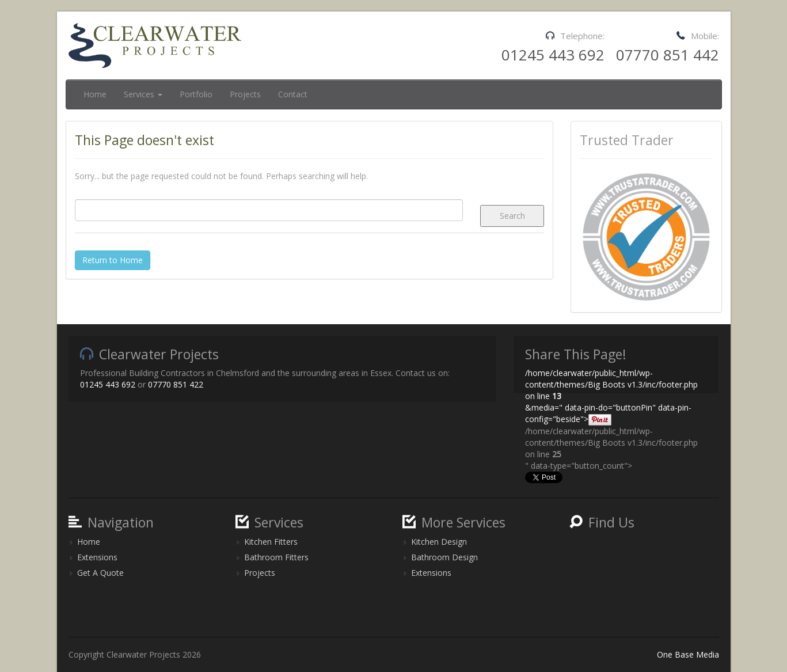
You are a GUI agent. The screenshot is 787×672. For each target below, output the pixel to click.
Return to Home (113, 260)
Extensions (97, 557)
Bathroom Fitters (276, 557)
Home (95, 94)
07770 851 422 (176, 384)
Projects (245, 94)
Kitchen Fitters (271, 542)
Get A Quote (100, 573)
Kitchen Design (439, 542)
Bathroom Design (444, 557)
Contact (293, 94)
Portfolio (196, 94)
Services (143, 94)
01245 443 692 (553, 55)
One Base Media (688, 654)
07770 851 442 (668, 55)
